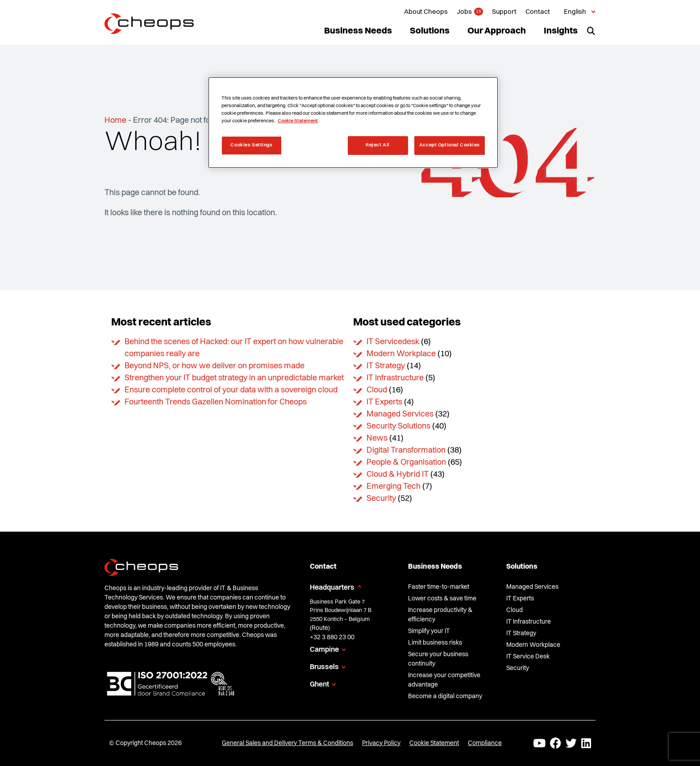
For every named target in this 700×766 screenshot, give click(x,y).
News (377, 438)
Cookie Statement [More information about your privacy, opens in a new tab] (298, 121)
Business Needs (358, 31)
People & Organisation (406, 462)
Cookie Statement (434, 743)
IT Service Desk (528, 657)
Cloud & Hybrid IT (398, 475)
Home (115, 121)
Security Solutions (398, 426)
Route (320, 628)
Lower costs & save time (442, 599)
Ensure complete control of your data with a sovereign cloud (231, 390)
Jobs (464, 12)
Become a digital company (445, 696)
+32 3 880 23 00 (332, 637)
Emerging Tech (394, 487)
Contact (538, 12)
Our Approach (497, 31)
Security (381, 499)
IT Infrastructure (395, 378)
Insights (561, 31)
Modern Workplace (401, 354)
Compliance (485, 743)
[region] (353, 123)
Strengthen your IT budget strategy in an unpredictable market (234, 378)
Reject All (378, 145)
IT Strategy (386, 366)
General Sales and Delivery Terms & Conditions (287, 743)
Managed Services (400, 414)
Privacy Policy (381, 743)
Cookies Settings (251, 145)
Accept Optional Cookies (450, 145)
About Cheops (426, 12)
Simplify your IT (429, 631)
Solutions (430, 31)
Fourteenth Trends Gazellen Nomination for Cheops (216, 402)
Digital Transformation (406, 450)
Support (504, 12)
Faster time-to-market (439, 587)
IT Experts (384, 402)
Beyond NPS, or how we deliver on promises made (215, 366)
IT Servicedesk (393, 342)
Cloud (377, 390)
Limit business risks (435, 643)
